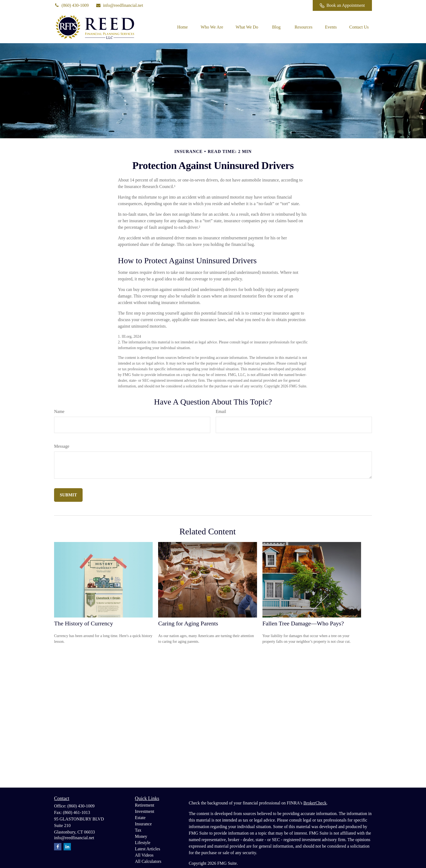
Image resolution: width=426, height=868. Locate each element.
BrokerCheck (315, 803)
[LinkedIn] (286, 5)
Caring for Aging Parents (188, 623)
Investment (145, 811)
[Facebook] (301, 5)
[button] (182, 27)
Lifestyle (143, 843)
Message (62, 446)
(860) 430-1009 (71, 5)
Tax (138, 830)
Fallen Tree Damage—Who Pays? (303, 623)
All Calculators (148, 861)
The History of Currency (84, 623)
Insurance (143, 824)
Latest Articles (148, 849)
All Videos (144, 855)
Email (221, 411)
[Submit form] (68, 495)
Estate (140, 818)
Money (141, 836)
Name (59, 411)
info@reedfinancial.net (119, 5)
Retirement (145, 805)
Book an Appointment (342, 5)
